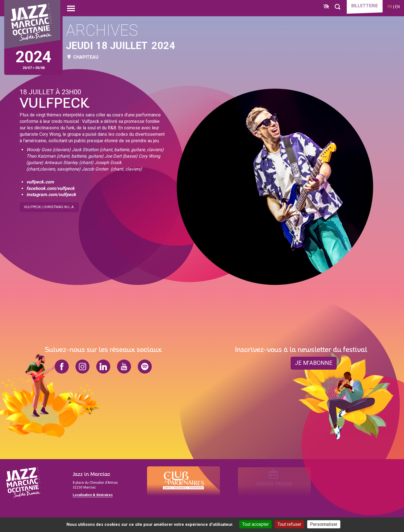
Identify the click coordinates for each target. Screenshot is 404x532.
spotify (145, 367)
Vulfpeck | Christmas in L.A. (49, 206)
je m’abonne (314, 363)
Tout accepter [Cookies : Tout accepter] (255, 524)
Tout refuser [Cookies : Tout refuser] (289, 524)
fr (390, 7)
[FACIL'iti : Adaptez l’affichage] (324, 7)
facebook (62, 367)
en (397, 7)
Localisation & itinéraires (93, 495)
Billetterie (364, 6)
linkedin (103, 367)
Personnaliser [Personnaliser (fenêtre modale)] (324, 524)
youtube (124, 367)
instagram (82, 367)
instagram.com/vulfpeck (51, 194)
